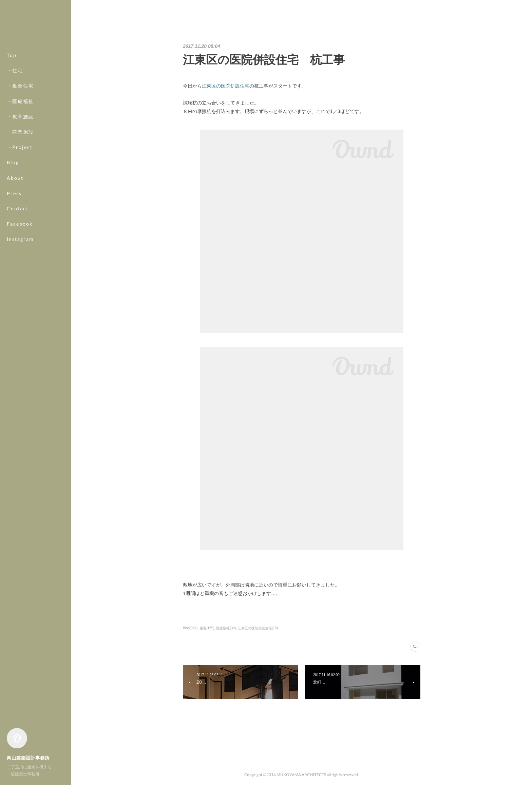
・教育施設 (20, 117)
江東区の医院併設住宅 (226, 86)
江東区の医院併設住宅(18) (258, 628)
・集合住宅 (20, 86)
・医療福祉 (20, 101)
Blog (13, 162)
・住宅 (15, 70)
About (15, 178)
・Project (20, 147)
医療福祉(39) (226, 628)
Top (12, 55)
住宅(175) (207, 628)
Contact (18, 208)
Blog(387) (190, 628)
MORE (15, 224)
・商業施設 (20, 132)
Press (14, 193)
